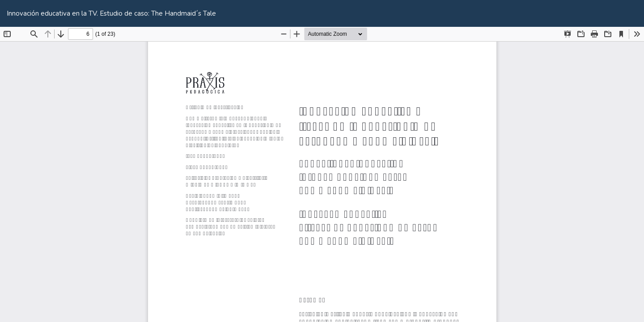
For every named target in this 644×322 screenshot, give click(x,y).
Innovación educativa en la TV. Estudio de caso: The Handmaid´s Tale (111, 13)
